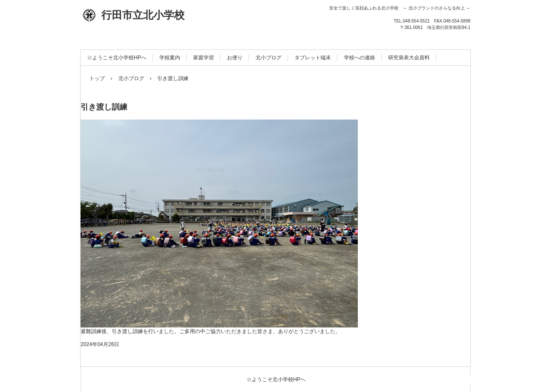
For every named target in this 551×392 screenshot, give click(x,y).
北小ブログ (269, 58)
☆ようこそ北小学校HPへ (117, 58)
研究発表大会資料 (409, 58)
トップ (97, 78)
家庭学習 (204, 58)
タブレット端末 (313, 58)
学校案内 (170, 58)
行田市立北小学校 (133, 15)
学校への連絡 (360, 58)
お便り (235, 58)
